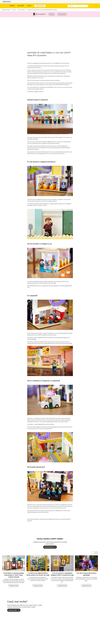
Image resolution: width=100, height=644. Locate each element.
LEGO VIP (39, 427)
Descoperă (21, 6)
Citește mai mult (14, 586)
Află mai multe (62, 14)
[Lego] (4, 6)
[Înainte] (96, 553)
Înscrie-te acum (49, 547)
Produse (12, 6)
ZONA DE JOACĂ (7, 2)
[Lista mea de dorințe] (91, 6)
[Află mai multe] (50, 606)
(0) (95, 6)
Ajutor (29, 6)
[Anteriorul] (93, 553)
